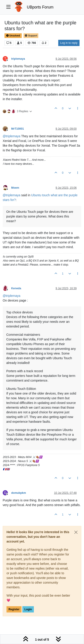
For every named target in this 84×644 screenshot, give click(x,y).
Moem (15, 188)
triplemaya (18, 59)
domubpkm (19, 493)
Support (31, 36)
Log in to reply (69, 43)
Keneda (16, 288)
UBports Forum (40, 7)
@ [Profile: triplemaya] (12, 136)
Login (28, 609)
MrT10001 (18, 129)
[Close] (76, 532)
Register (14, 609)
